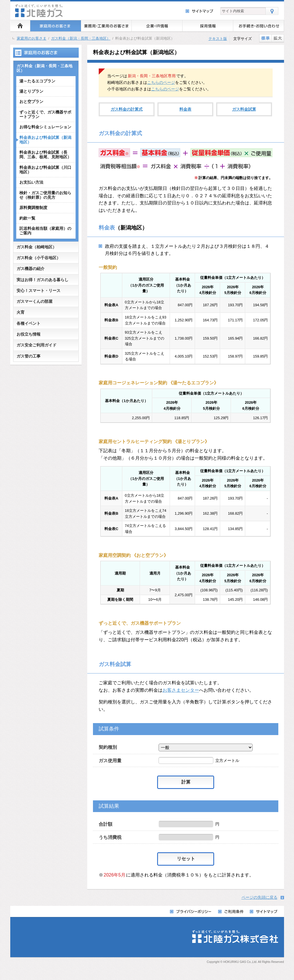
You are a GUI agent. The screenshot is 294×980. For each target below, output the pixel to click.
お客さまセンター (181, 690)
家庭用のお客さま (56, 26)
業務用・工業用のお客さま (106, 26)
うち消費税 (110, 837)
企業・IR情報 (157, 26)
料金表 (185, 109)
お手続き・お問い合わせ (259, 26)
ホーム (20, 26)
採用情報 (208, 26)
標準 (265, 38)
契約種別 (108, 747)
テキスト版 (218, 39)
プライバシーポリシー (191, 912)
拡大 (278, 38)
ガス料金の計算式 (127, 109)
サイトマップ (200, 11)
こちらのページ (161, 82)
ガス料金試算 (244, 109)
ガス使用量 (110, 761)
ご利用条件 (231, 912)
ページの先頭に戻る (259, 897)
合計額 (106, 824)
